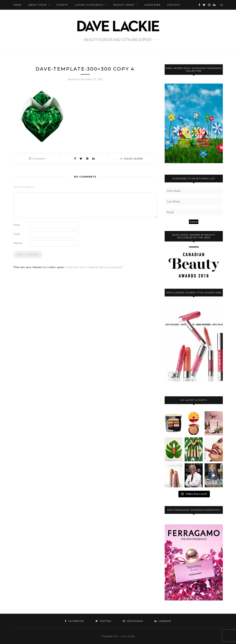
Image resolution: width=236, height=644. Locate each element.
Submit (194, 222)
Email (17, 234)
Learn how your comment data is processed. (94, 267)
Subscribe (152, 5)
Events (62, 5)
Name (17, 225)
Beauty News (124, 5)
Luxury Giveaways (89, 5)
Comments (37, 159)
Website (18, 243)
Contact (174, 5)
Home (17, 5)
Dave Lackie (134, 159)
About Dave (38, 5)
